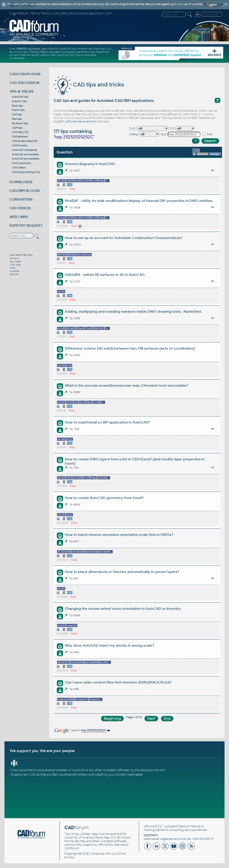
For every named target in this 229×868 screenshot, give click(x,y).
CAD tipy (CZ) (20, 132)
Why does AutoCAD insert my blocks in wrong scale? (109, 645)
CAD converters (22, 163)
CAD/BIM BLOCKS (25, 191)
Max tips (17, 119)
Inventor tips (85, 49)
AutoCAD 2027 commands (74, 55)
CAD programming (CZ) (26, 172)
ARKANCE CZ (153, 826)
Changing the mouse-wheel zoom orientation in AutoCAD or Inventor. (123, 609)
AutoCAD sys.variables (25, 154)
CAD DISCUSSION (24, 83)
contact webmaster (129, 775)
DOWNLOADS (21, 182)
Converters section (38, 55)
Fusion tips (21, 52)
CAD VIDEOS (20, 208)
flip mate (15, 262)
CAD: (133, 128)
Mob (13, 268)
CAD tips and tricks (89, 85)
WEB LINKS (19, 217)
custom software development (75, 122)
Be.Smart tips (20, 123)
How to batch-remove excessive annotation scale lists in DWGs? (119, 535)
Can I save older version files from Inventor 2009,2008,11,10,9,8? (118, 682)
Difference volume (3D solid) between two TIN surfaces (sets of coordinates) (130, 348)
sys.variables (17, 58)
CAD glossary (20, 136)
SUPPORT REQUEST (26, 225)
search (82, 730)
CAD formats (20, 145)
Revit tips (100, 49)
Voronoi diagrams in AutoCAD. (90, 164)
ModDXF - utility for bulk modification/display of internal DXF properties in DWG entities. (139, 201)
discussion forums (152, 770)
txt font (14, 258)
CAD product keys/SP (25, 141)
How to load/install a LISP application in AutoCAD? (107, 422)
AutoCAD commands (24, 150)
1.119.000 (21, 49)
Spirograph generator (76, 52)
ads (102, 4)
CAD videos (19, 168)
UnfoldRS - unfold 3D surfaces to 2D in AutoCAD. (105, 275)
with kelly (15, 265)
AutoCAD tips (68, 49)
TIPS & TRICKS (21, 91)
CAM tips (17, 128)
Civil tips (17, 114)
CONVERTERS (21, 199)
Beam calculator (51, 52)
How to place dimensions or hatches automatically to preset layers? (122, 572)
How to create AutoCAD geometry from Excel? (104, 498)
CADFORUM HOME (25, 74)
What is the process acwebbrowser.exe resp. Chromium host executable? (126, 385)
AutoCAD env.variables (26, 159)
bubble (14, 271)
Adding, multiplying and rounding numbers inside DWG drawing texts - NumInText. (133, 311)
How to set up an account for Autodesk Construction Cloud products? (124, 238)
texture (14, 274)
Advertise (97, 854)
